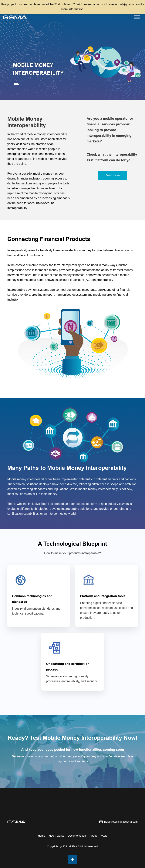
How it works (56, 836)
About (93, 836)
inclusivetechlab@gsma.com (121, 822)
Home (42, 836)
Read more (112, 175)
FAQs (104, 836)
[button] (16, 84)
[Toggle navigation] (137, 17)
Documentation (77, 836)
